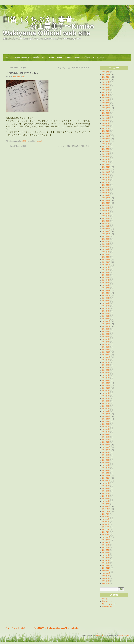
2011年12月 (106, 506)
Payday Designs (124, 635)
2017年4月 (106, 342)
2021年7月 (106, 211)
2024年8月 (106, 116)
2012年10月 (106, 481)
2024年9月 (106, 113)
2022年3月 (106, 190)
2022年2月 (106, 193)
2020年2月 (106, 254)
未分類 (24, 141)
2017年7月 (106, 334)
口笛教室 (86, 57)
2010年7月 (106, 550)
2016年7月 (106, 365)
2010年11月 (106, 540)
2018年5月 (106, 308)
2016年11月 (106, 355)
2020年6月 (106, 244)
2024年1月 (106, 134)
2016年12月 (106, 352)
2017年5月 (106, 339)
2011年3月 (106, 529)
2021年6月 (106, 213)
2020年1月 (106, 257)
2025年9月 (106, 82)
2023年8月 (106, 146)
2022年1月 (106, 195)
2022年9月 (106, 175)
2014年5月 (106, 432)
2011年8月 (106, 517)
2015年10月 (106, 388)
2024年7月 (106, 118)
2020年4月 (106, 249)
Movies (77, 57)
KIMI (23, 77)
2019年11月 (106, 262)
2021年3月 (106, 221)
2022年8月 (106, 177)
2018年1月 (106, 319)
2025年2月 (106, 100)
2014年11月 (106, 416)
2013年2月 (106, 470)
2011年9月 (106, 514)
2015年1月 (106, 411)
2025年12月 (106, 74)
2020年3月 (106, 252)
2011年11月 (106, 509)
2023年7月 (106, 149)
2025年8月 (106, 85)
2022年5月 (106, 185)
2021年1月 (106, 226)
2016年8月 (106, 362)
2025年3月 (106, 98)
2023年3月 (106, 159)
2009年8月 (106, 578)
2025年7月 (106, 87)
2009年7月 (106, 581)
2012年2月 (106, 501)
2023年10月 (106, 141)
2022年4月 (106, 188)
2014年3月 (106, 437)
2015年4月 (106, 403)
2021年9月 (106, 206)
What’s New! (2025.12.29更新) (27, 57)
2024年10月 (106, 110)
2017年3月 (106, 344)
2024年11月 (106, 108)
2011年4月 (106, 527)
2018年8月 (106, 301)
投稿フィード (107, 601)
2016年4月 (106, 373)
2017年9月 (106, 329)
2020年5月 (106, 247)
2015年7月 (106, 396)
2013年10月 (106, 450)
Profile (52, 57)
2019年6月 (106, 275)
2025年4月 (106, 95)
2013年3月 (106, 468)
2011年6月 (106, 522)
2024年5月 (106, 123)
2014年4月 (106, 434)
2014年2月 (106, 439)
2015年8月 (106, 393)
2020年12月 (106, 229)
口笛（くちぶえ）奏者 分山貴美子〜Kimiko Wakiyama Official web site (48, 26)
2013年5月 (106, 463)
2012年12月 (106, 475)
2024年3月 (106, 128)
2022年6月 (106, 182)
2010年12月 (106, 537)
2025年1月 (106, 103)
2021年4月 (106, 218)
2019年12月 (106, 260)
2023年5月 (106, 154)
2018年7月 (106, 303)
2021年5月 (106, 216)
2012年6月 (106, 491)
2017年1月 (106, 349)
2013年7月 (106, 457)
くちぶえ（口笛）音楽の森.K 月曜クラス (75, 68)
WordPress (100, 635)
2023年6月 (106, 152)
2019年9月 (106, 267)
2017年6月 (106, 337)
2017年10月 (106, 326)
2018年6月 (106, 306)
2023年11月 (106, 139)
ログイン (105, 599)
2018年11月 (106, 293)
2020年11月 (106, 231)
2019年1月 (106, 288)
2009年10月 (106, 573)
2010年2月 (106, 563)
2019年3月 (106, 283)
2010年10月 (106, 542)
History (68, 57)
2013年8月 (106, 455)
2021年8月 (106, 208)
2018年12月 (106, 290)
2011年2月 (106, 532)
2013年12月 (106, 445)
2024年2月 (106, 131)
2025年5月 (106, 92)
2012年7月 (106, 488)
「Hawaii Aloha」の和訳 (16, 68)
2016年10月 (106, 357)
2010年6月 (106, 553)
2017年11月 (106, 324)
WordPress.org (107, 606)
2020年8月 (106, 239)
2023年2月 (106, 162)
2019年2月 (106, 285)
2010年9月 (106, 545)
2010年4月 (106, 558)
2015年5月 (106, 401)
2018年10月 (106, 296)
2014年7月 (106, 427)
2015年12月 (106, 383)
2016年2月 (106, 378)
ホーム (9, 57)
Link (102, 57)
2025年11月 (106, 77)
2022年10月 (106, 172)
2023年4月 (106, 157)
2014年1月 (106, 442)
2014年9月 (106, 421)
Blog (44, 57)
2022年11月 (106, 170)
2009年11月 (106, 571)
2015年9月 (106, 391)
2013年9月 (106, 452)
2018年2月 (106, 316)
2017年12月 (106, 321)
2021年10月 (106, 203)
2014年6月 (106, 429)
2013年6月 (106, 460)
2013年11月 (106, 447)
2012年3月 (106, 499)
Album (60, 57)
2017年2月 (106, 347)
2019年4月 (106, 280)
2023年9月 (106, 144)
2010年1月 (106, 565)
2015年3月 (106, 406)
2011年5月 (106, 524)
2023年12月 (106, 136)
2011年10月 (106, 511)
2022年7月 (106, 180)
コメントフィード (109, 604)
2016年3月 (106, 375)
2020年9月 (106, 236)
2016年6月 (106, 367)
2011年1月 (106, 535)
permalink (39, 141)
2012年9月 (106, 483)
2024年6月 (106, 121)
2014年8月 (106, 424)
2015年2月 (106, 409)
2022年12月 (106, 167)
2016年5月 (106, 370)
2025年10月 (106, 80)
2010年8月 (106, 547)
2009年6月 (106, 583)
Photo (95, 57)
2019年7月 (106, 272)
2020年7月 (106, 242)
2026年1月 (106, 72)
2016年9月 (106, 360)
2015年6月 (106, 398)
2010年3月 (106, 560)
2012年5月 (106, 493)
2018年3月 (106, 314)
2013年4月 (106, 465)
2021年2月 (106, 224)
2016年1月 (106, 380)
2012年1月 (106, 504)
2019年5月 (106, 278)
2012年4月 (106, 496)
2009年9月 (106, 576)
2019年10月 (106, 265)
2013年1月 (106, 473)
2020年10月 (106, 234)
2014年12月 (106, 414)
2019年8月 (106, 270)
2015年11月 (106, 385)
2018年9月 (106, 298)
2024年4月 (106, 126)
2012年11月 (106, 478)
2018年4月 (106, 311)
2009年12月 (106, 568)
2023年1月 (106, 164)
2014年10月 (106, 419)
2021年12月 (106, 198)
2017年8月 (106, 331)
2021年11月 (106, 200)
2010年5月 (106, 555)
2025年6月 (106, 90)
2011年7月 (106, 519)
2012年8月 (106, 486)
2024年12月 (106, 105)
